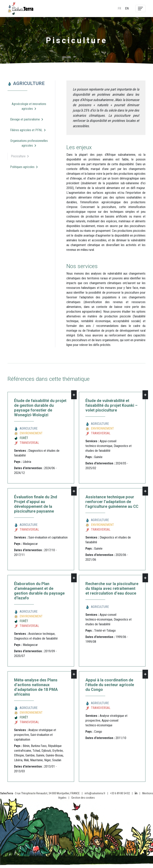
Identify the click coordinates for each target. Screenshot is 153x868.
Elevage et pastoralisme (27, 119)
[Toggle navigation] (140, 9)
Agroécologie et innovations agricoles (29, 106)
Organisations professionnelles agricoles (29, 143)
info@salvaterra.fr (95, 793)
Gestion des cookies (83, 798)
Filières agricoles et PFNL (28, 130)
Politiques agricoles (24, 167)
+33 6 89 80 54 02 (120, 793)
